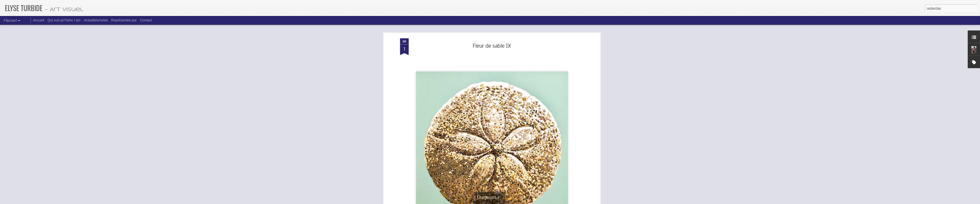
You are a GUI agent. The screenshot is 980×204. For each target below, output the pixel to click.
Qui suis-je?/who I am (64, 20)
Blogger (516, 201)
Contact (146, 20)
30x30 (486, 89)
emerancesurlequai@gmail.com (496, 68)
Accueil (39, 20)
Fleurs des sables (502, 89)
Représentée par (124, 20)
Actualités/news (96, 20)
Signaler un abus (529, 201)
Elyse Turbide (513, 81)
